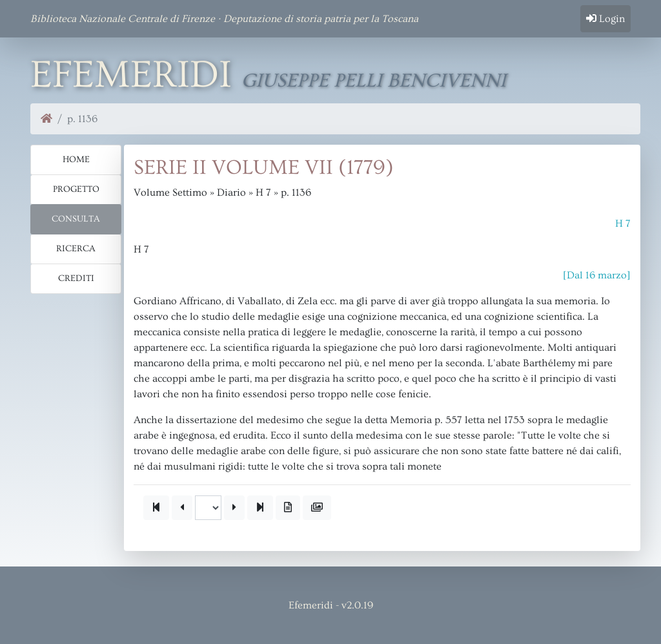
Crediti (76, 278)
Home (76, 160)
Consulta (76, 219)
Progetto (76, 189)
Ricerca (76, 249)
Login (605, 19)
